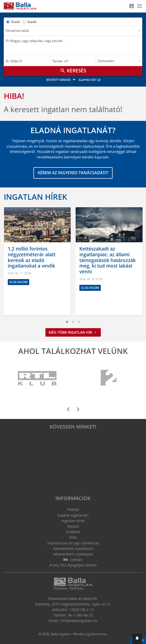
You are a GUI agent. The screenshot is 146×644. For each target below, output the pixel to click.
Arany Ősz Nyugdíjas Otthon (73, 565)
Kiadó (32, 22)
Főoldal (73, 509)
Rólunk (73, 526)
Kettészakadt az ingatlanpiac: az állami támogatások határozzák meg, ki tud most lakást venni (108, 260)
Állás (73, 537)
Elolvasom (18, 282)
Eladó (16, 22)
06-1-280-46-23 (80, 615)
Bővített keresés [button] (62, 80)
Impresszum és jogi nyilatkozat (73, 543)
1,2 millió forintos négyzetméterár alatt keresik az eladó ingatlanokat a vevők (32, 257)
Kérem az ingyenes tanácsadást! (73, 173)
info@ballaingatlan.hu (79, 621)
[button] (137, 639)
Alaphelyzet (90, 80)
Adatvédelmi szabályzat (73, 554)
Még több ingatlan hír (73, 332)
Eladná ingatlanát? (73, 515)
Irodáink (73, 532)
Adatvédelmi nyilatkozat (73, 549)
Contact (73, 560)
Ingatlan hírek (35, 197)
